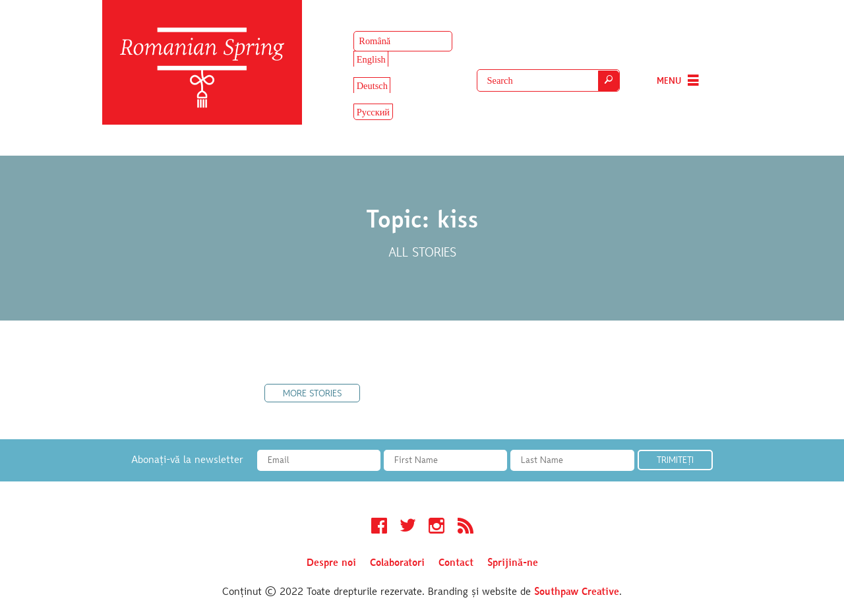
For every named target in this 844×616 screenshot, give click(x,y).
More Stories (312, 394)
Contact (456, 563)
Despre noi (331, 563)
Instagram (437, 528)
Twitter (408, 528)
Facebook (379, 528)
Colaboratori (397, 563)
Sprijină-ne (513, 563)
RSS (466, 528)
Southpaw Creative (577, 592)
